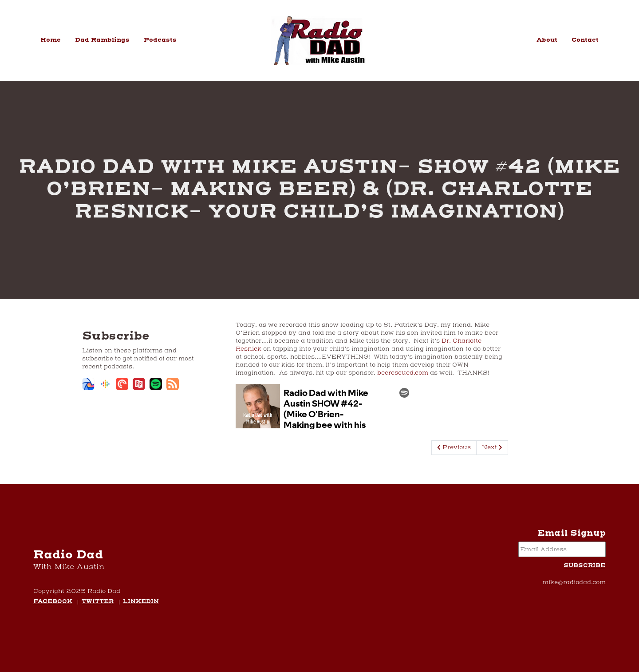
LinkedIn (141, 602)
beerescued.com (403, 373)
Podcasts (160, 40)
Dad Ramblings (102, 40)
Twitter (98, 602)
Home (51, 40)
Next (492, 447)
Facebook (53, 602)
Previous (454, 447)
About (547, 40)
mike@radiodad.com (574, 582)
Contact (585, 40)
